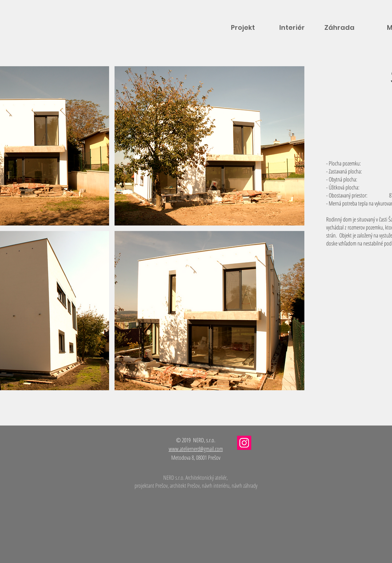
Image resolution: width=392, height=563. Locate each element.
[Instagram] (244, 443)
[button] (210, 146)
